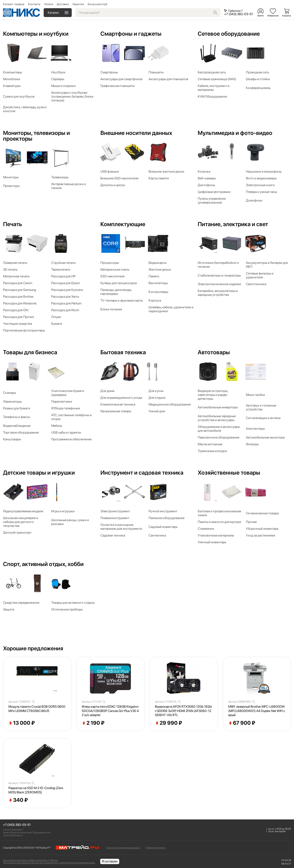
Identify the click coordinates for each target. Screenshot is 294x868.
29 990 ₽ (169, 723)
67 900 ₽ (242, 723)
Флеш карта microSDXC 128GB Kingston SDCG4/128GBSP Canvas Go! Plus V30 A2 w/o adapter (110, 711)
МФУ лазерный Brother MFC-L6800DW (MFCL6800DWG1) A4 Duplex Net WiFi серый (257, 711)
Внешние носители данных (136, 133)
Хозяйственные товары (229, 473)
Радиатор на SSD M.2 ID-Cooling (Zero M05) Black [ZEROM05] (36, 790)
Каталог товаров (14, 4)
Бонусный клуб (98, 4)
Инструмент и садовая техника (142, 473)
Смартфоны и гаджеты (131, 34)
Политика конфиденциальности (123, 848)
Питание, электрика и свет (233, 224)
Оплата (49, 4)
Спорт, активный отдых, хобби (43, 564)
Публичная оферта (155, 848)
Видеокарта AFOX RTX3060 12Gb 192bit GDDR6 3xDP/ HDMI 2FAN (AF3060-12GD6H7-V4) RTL (183, 711)
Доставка (63, 4)
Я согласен (110, 861)
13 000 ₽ (22, 723)
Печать (12, 224)
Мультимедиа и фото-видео (235, 133)
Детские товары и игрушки (39, 473)
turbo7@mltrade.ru (13, 835)
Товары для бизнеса (30, 352)
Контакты (34, 4)
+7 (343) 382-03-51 (17, 825)
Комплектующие (123, 224)
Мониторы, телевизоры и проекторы (36, 136)
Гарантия (78, 4)
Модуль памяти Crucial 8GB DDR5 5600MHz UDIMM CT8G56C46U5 (37, 709)
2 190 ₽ (93, 723)
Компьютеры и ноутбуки (36, 34)
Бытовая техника (123, 352)
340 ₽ (18, 800)
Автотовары (214, 352)
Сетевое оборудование (229, 34)
